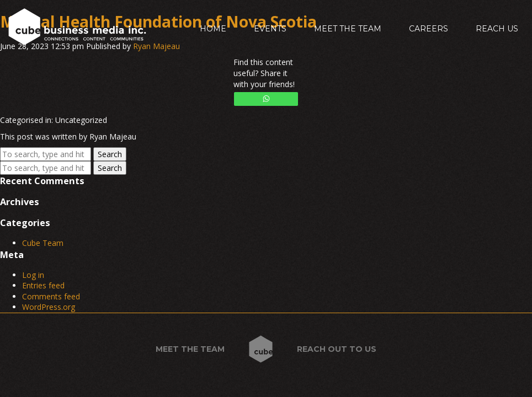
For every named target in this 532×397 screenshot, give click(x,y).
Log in (33, 275)
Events (270, 29)
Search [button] (110, 154)
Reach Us (497, 29)
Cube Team (43, 243)
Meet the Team (348, 29)
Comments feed (51, 296)
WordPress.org (49, 307)
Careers (429, 29)
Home (213, 29)
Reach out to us (337, 349)
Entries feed (43, 285)
